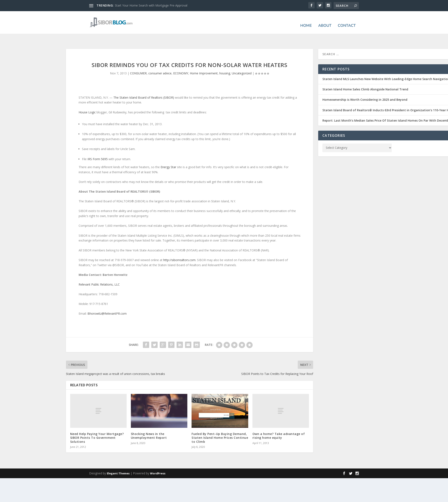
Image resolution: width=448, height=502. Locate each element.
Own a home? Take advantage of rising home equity (279, 423)
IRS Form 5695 (98, 147)
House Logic (87, 100)
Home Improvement (204, 61)
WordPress (158, 461)
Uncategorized (242, 61)
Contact (347, 20)
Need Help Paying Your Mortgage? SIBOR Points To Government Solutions (97, 425)
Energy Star (168, 155)
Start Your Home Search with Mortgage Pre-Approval (151, 5)
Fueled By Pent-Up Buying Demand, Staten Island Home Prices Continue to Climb (220, 425)
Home (306, 20)
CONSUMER (138, 61)
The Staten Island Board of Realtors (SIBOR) (144, 85)
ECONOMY (181, 61)
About (325, 20)
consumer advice (160, 61)
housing (225, 61)
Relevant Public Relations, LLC (99, 272)
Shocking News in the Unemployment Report (149, 423)
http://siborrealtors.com (179, 248)
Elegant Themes (118, 461)
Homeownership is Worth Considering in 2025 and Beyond (365, 87)
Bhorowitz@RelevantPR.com (107, 301)
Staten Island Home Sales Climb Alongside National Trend (365, 77)
